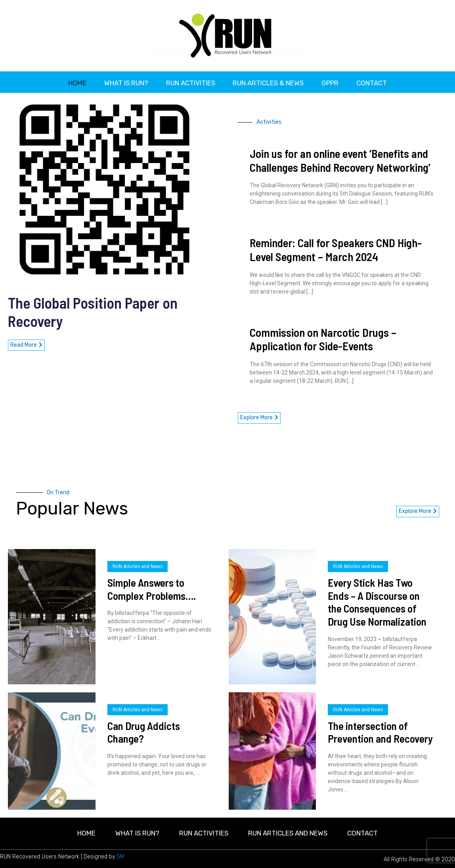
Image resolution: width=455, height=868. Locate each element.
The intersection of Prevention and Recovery (380, 731)
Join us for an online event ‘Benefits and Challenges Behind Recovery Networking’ (340, 159)
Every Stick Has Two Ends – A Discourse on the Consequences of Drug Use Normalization (377, 600)
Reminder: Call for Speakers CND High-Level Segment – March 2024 (336, 248)
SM (120, 855)
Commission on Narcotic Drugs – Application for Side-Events (323, 338)
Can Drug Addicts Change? (144, 731)
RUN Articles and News (138, 565)
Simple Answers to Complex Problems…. (152, 587)
